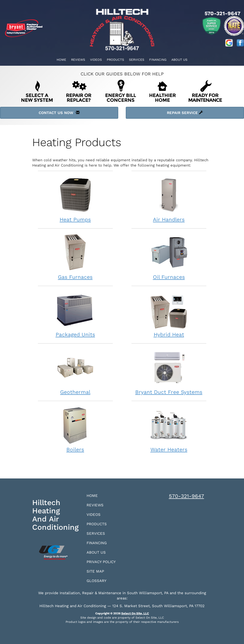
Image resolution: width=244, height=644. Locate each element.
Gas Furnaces (75, 257)
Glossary (97, 581)
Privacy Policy (101, 562)
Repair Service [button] (185, 113)
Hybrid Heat (169, 314)
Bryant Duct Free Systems (169, 372)
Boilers (75, 429)
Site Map (95, 571)
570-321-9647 (186, 496)
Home (61, 60)
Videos (96, 60)
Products (115, 60)
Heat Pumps (75, 199)
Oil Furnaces (169, 257)
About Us (179, 60)
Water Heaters (169, 429)
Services (137, 60)
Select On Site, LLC (135, 613)
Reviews (78, 60)
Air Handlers (169, 199)
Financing (158, 60)
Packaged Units (75, 314)
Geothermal (75, 372)
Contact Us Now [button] (59, 113)
